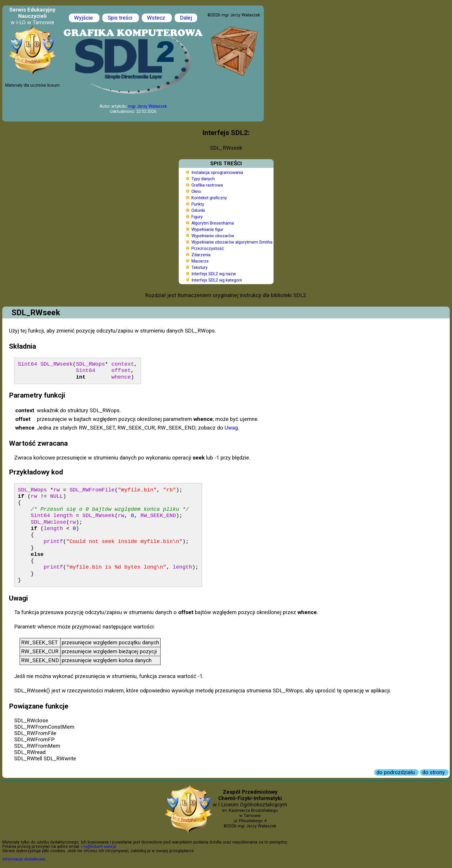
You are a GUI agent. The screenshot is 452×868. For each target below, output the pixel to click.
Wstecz (157, 18)
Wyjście (84, 18)
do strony (434, 772)
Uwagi (18, 598)
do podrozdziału (396, 772)
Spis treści (121, 18)
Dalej (186, 18)
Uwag (231, 428)
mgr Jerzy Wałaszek (148, 106)
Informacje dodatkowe (24, 859)
